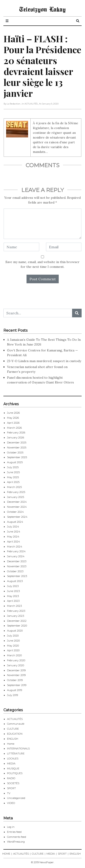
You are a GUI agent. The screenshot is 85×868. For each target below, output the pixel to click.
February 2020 (16, 660)
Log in (11, 827)
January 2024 (16, 556)
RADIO (11, 778)
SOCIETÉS (13, 783)
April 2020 (13, 650)
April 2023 (13, 601)
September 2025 (17, 457)
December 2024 (17, 502)
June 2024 (14, 532)
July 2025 (13, 467)
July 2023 (13, 586)
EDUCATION (15, 734)
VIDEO (11, 803)
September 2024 (17, 517)
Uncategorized (16, 798)
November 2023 (17, 566)
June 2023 (13, 591)
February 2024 (16, 551)
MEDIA (11, 764)
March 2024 (15, 547)
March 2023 (14, 606)
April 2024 (13, 542)
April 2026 (13, 423)
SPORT (11, 788)
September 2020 (17, 626)
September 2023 (17, 576)
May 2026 (13, 418)
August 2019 (15, 690)
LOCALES (13, 759)
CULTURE (13, 729)
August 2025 (15, 462)
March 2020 (14, 655)
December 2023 (17, 561)
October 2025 (15, 453)
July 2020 (13, 636)
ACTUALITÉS (15, 719)
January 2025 (16, 497)
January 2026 (16, 438)
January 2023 (16, 616)
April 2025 (13, 482)
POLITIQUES (15, 773)
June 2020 (13, 641)
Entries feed (14, 832)
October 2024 (15, 512)
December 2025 (17, 443)
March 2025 (14, 487)
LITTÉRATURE (16, 754)
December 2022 (17, 621)
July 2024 (13, 527)
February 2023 (16, 611)
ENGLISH (13, 739)
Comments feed (17, 837)
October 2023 (15, 571)
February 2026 (16, 433)
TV (9, 793)
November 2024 (17, 507)
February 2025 (16, 492)
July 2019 (12, 695)
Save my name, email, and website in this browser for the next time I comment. (42, 264)
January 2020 (16, 665)
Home (11, 744)
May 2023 (13, 596)
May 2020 (13, 646)
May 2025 (13, 477)
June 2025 (13, 472)
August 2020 (15, 631)
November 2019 (16, 675)
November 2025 (17, 448)
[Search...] (38, 313)
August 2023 (15, 581)
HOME (6, 854)
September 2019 (17, 685)
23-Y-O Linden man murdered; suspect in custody (44, 361)
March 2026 (14, 428)
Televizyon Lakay (42, 9)
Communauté (16, 724)
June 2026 (13, 413)
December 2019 (16, 670)
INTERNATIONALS (18, 749)
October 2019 (15, 680)
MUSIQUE (13, 769)
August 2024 (15, 522)
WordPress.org (16, 842)
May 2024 (13, 537)
